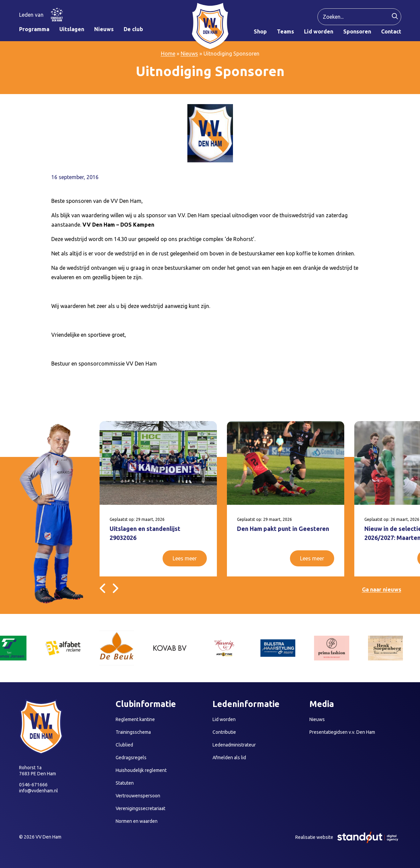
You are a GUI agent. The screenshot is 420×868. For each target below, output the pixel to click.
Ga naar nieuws (382, 589)
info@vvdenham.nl (39, 791)
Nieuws (189, 54)
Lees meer (185, 558)
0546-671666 (33, 785)
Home (168, 54)
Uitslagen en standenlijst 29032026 (145, 533)
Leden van (31, 15)
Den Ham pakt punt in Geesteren (283, 529)
